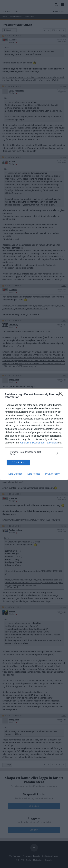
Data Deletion (15, 474)
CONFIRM (18, 462)
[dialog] (34, 434)
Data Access (34, 474)
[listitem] (34, 453)
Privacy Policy (52, 474)
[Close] (62, 395)
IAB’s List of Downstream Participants (39, 443)
